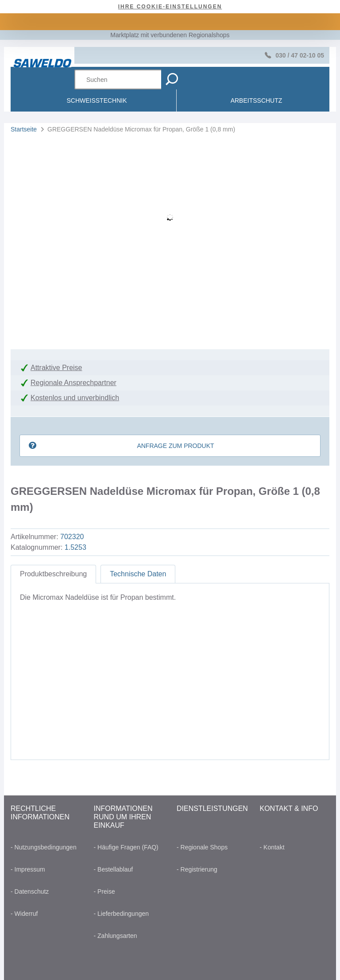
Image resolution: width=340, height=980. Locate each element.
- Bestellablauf (114, 869)
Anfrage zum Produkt (175, 446)
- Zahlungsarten (116, 936)
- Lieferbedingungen (122, 914)
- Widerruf (24, 914)
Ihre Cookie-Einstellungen (170, 7)
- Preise (104, 891)
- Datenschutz (30, 891)
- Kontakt (272, 847)
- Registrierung (197, 869)
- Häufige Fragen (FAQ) (126, 847)
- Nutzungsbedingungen (44, 847)
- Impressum (28, 869)
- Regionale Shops (202, 847)
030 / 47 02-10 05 (300, 55)
